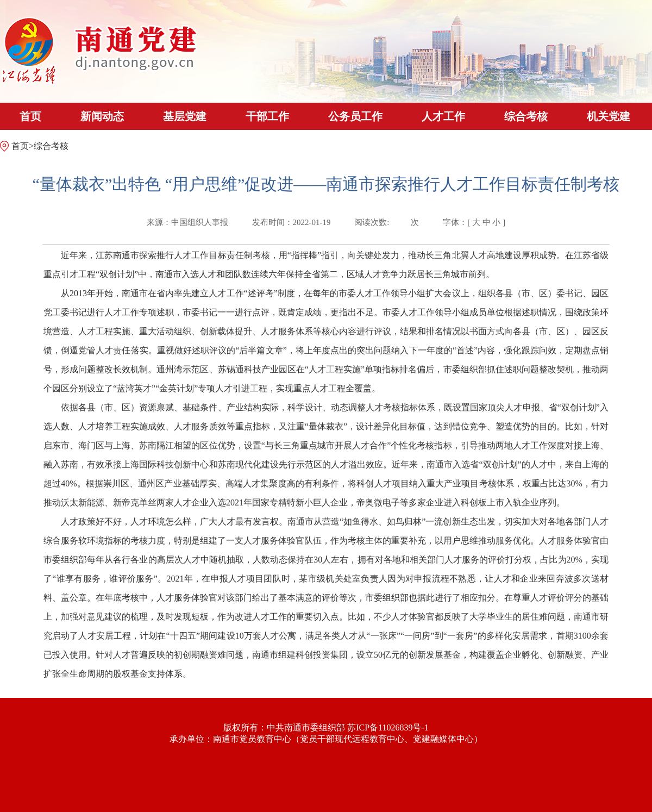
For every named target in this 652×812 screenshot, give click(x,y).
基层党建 (185, 116)
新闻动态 (102, 116)
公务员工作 (355, 116)
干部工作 (267, 116)
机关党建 (609, 116)
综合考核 (526, 116)
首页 (30, 116)
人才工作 (443, 116)
